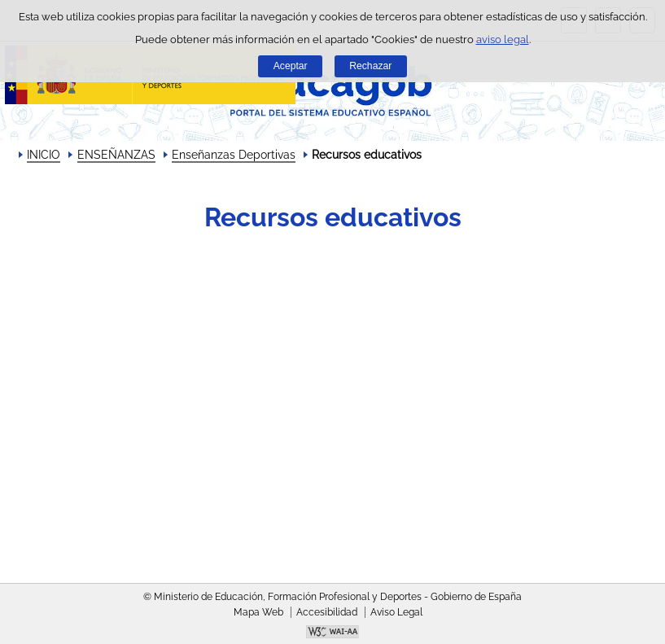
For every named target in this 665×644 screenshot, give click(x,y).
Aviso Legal (396, 612)
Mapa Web (258, 612)
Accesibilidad (327, 612)
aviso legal (503, 39)
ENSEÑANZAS (116, 155)
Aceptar (291, 66)
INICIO (44, 155)
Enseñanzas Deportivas (234, 155)
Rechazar (370, 66)
